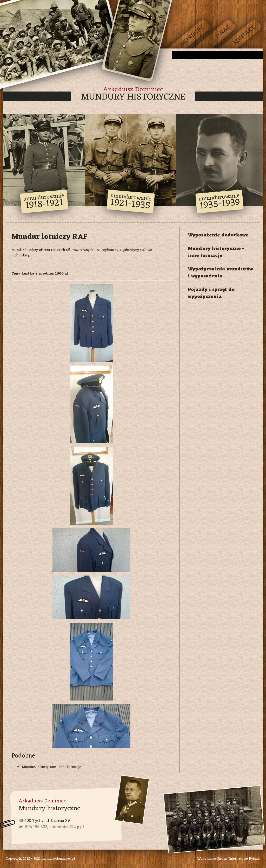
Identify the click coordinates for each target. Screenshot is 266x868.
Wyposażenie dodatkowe (218, 235)
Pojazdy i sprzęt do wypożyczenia (211, 293)
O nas (223, 32)
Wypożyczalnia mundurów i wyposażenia (220, 273)
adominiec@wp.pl (67, 827)
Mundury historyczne (133, 97)
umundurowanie (44, 202)
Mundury (192, 36)
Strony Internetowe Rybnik (239, 859)
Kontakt (244, 35)
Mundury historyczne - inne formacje (51, 767)
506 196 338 (36, 827)
